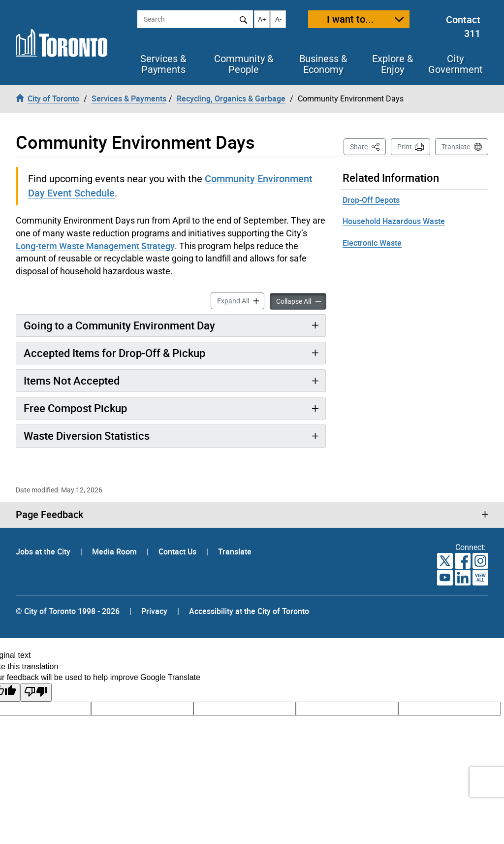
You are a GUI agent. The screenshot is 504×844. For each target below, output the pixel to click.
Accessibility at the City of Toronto (249, 611)
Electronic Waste (372, 243)
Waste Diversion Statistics (87, 436)
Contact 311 (463, 27)
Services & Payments (163, 64)
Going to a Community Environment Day (119, 325)
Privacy (154, 611)
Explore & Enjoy (393, 64)
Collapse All (301, 301)
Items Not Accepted (72, 380)
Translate (456, 147)
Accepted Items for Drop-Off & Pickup (114, 353)
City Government (456, 64)
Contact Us (178, 552)
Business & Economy (323, 64)
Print (405, 147)
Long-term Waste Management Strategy (95, 246)
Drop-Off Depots (371, 200)
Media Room (115, 552)
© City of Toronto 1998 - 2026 (68, 611)
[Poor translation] (36, 693)
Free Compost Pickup (75, 408)
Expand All (241, 300)
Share (368, 146)
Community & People (244, 64)
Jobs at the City (44, 552)
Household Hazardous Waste (394, 221)
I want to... (350, 19)
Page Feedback (49, 515)
